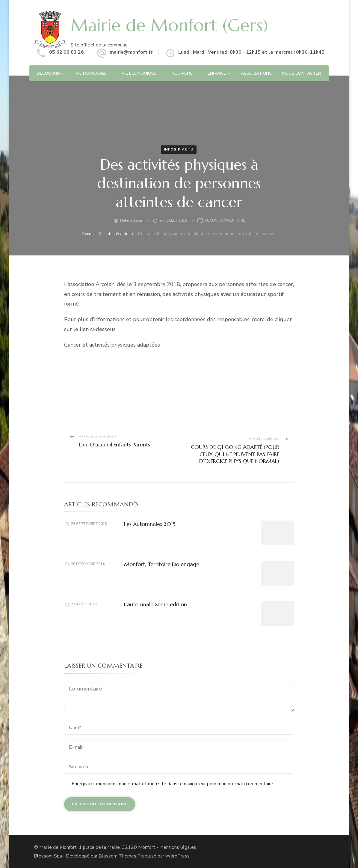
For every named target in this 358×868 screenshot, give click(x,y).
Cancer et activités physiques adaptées (112, 345)
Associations (256, 73)
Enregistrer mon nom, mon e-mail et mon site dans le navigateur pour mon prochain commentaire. (173, 784)
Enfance (217, 73)
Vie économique (139, 73)
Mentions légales (178, 847)
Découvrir (49, 73)
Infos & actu (179, 149)
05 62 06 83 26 (67, 52)
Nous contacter (302, 73)
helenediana (131, 220)
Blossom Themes (117, 856)
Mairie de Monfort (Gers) (169, 25)
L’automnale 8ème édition (155, 604)
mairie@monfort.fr (131, 52)
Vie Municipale (91, 73)
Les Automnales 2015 (150, 524)
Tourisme (182, 73)
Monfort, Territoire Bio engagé (162, 564)
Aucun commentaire (225, 221)
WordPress (178, 856)
